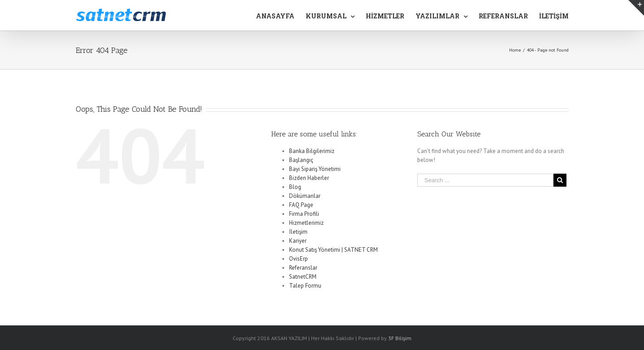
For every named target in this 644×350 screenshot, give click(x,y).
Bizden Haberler (309, 178)
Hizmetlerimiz (306, 223)
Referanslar (303, 268)
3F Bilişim (400, 338)
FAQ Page (301, 205)
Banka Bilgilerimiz (312, 151)
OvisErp (298, 259)
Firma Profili (304, 214)
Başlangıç (301, 160)
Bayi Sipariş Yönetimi (315, 169)
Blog (295, 187)
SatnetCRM (303, 277)
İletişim (298, 232)
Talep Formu (305, 286)
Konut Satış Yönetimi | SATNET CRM (333, 250)
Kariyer (298, 241)
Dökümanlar (305, 196)
